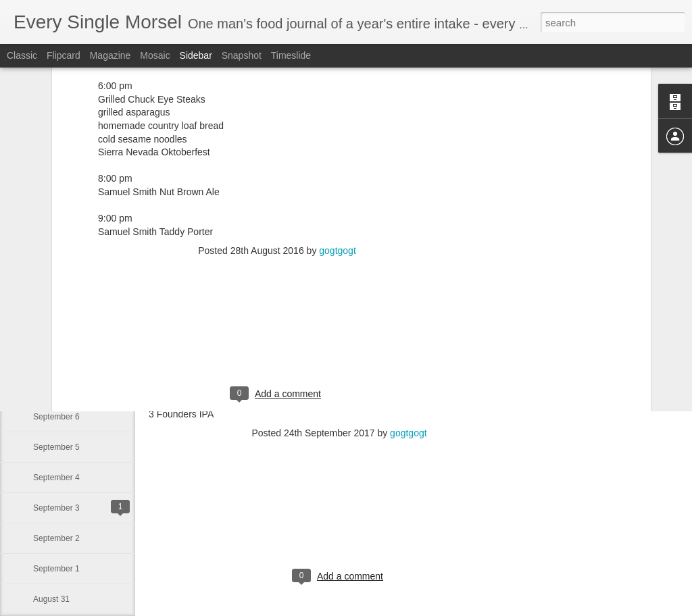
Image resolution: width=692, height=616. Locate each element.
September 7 (56, 386)
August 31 (51, 599)
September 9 (56, 326)
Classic (22, 55)
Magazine (110, 55)
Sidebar (196, 55)
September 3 (56, 508)
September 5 (56, 447)
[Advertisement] (277, 202)
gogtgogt (338, 115)
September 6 (56, 417)
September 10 (58, 295)
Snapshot (242, 55)
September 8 (56, 356)
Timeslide (291, 55)
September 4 (56, 478)
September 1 (56, 569)
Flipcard (64, 55)
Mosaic (155, 55)
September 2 (56, 538)
